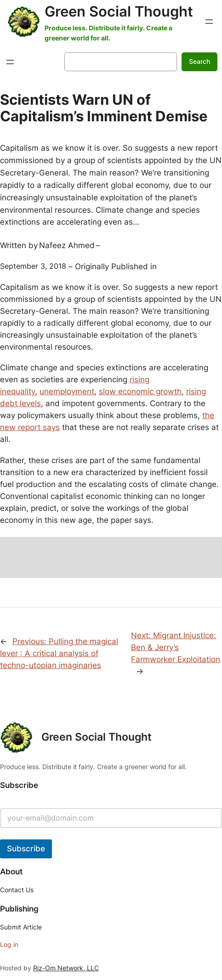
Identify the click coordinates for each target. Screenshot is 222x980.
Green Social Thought (119, 11)
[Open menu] (209, 22)
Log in (9, 944)
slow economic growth (140, 391)
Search (199, 61)
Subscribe (26, 849)
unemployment (67, 391)
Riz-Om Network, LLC (66, 968)
